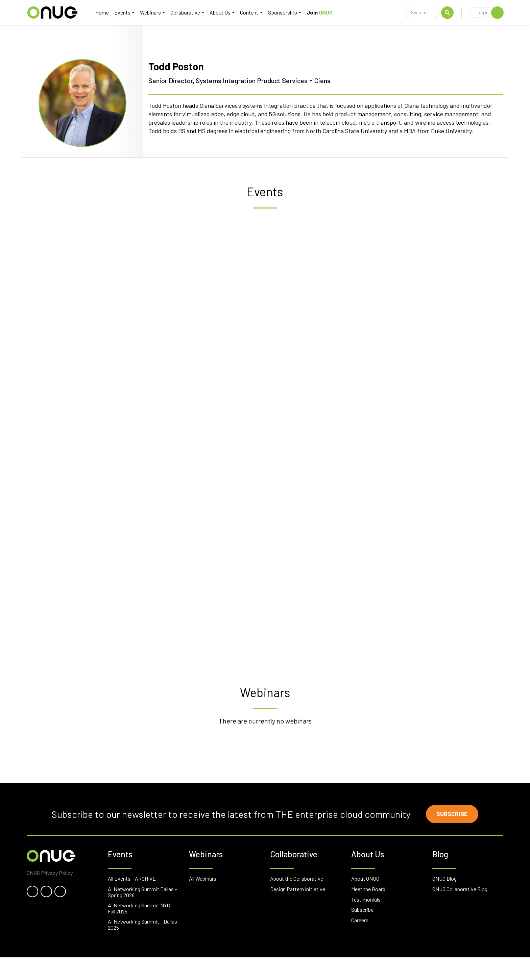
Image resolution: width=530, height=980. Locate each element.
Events (124, 12)
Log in (490, 13)
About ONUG (365, 901)
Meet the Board (368, 912)
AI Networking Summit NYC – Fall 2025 (141, 931)
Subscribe (453, 837)
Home (104, 12)
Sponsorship (284, 12)
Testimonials (366, 922)
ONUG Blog (444, 901)
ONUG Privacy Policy (50, 896)
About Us (222, 12)
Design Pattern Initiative (298, 912)
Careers (360, 943)
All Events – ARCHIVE (132, 901)
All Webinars (203, 901)
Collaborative (187, 12)
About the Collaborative (297, 901)
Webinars (152, 12)
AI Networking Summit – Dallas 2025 (142, 947)
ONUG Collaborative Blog (460, 912)
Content (251, 12)
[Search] (421, 13)
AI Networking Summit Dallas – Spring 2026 (142, 915)
